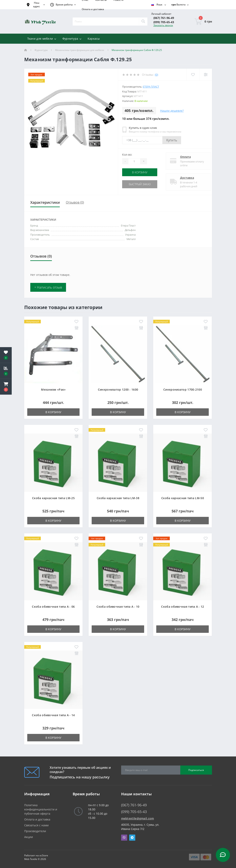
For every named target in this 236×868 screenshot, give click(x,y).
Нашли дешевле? (172, 111)
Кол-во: (127, 155)
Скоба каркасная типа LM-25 (53, 498)
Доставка (184, 178)
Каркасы (94, 39)
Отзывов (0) (75, 202)
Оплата (182, 157)
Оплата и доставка (93, 9)
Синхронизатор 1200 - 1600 (118, 390)
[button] (6, 387)
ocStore (44, 855)
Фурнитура (41, 50)
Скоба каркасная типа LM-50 (183, 498)
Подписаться (196, 770)
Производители (35, 831)
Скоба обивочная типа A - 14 (53, 715)
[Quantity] (134, 161)
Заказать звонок (163, 25)
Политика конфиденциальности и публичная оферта (41, 809)
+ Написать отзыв (48, 287)
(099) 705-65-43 (164, 22)
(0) (156, 75)
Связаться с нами (36, 825)
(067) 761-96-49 (164, 18)
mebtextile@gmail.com (138, 818)
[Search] (143, 22)
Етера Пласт (151, 87)
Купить (172, 140)
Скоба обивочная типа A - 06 (53, 607)
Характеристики (45, 202)
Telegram (132, 838)
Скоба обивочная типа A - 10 (118, 607)
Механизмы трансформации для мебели (80, 50)
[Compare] (206, 75)
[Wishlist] (193, 75)
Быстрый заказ (140, 184)
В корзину (140, 172)
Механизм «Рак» (53, 390)
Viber (124, 838)
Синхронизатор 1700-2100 (183, 390)
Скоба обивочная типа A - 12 (183, 607)
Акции (29, 837)
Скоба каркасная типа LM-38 (118, 498)
